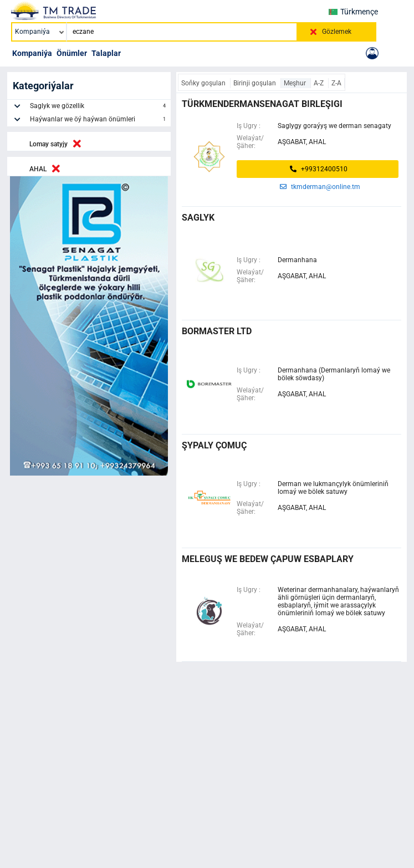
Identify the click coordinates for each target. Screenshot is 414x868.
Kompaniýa (32, 53)
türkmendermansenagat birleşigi (262, 104)
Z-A (336, 83)
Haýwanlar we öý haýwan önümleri (99, 121)
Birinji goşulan (255, 83)
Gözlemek (337, 32)
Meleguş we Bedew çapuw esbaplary (268, 559)
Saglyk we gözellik (99, 108)
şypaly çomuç (214, 445)
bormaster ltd (217, 331)
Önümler (72, 53)
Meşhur (296, 83)
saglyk (198, 218)
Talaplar (106, 53)
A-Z (320, 83)
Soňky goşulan (204, 83)
